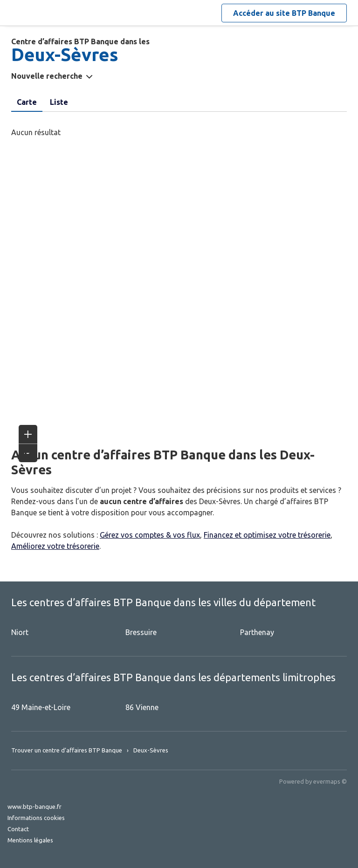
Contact (18, 829)
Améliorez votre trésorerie (55, 546)
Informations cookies (36, 818)
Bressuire (141, 632)
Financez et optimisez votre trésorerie (267, 535)
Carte (27, 102)
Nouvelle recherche (47, 76)
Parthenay (257, 632)
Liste (59, 102)
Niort (20, 632)
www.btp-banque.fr (34, 806)
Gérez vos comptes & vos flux (150, 535)
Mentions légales (30, 840)
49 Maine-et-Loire (41, 707)
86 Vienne (142, 707)
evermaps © (330, 781)
